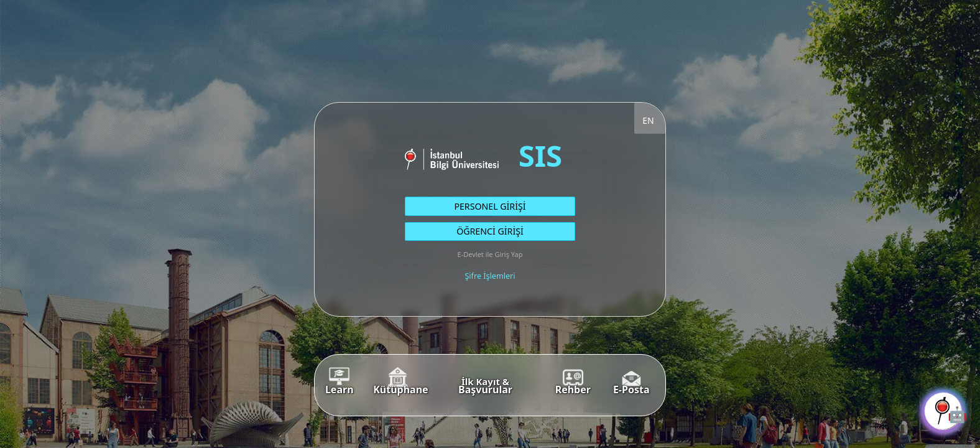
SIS (540, 155)
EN (648, 120)
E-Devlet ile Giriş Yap (490, 254)
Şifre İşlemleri (490, 276)
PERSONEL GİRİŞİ (490, 206)
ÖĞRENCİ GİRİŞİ (490, 231)
